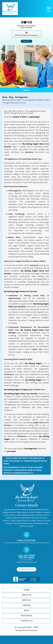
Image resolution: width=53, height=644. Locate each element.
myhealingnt (34, 117)
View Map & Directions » (26, 569)
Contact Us (27, 621)
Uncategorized (31, 449)
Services (26, 600)
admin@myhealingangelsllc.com (26, 562)
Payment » (26, 41)
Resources (27, 616)
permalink (11, 451)
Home (26, 590)
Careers (26, 605)
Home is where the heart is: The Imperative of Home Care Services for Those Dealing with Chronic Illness (25, 461)
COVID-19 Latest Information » (27, 35)
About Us (27, 595)
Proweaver (32, 630)
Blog (27, 611)
